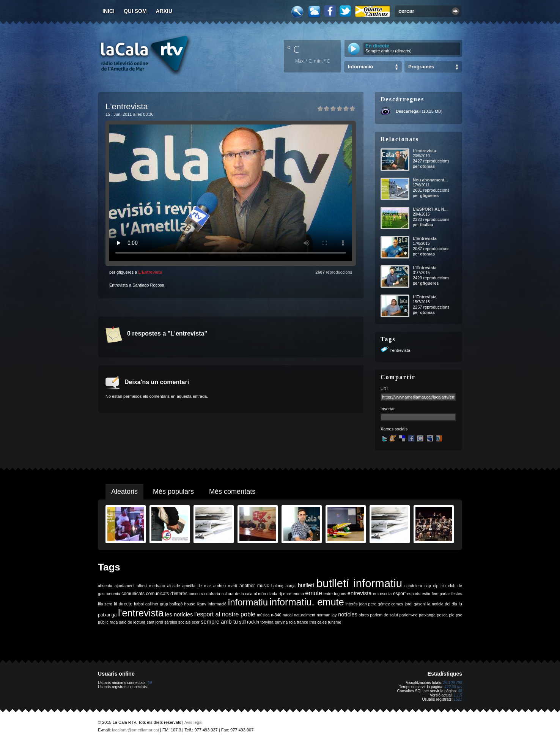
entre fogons (335, 594)
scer (196, 622)
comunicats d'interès (167, 594)
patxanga (427, 615)
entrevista (360, 593)
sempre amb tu (219, 622)
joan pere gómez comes (381, 604)
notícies (348, 615)
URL (385, 389)
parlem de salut (384, 615)
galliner (152, 604)
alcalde (174, 586)
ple (452, 615)
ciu (443, 586)
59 (150, 683)
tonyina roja (285, 622)
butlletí (306, 585)
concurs (196, 594)
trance (303, 622)
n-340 (276, 615)
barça (290, 586)
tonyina (267, 622)
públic (103, 622)
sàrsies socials (177, 622)
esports (414, 594)
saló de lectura (132, 622)
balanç (277, 586)
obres (364, 615)
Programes (421, 67)
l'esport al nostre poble (225, 614)
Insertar (388, 409)
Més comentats (232, 492)
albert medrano (151, 586)
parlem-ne (409, 615)
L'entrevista (424, 151)
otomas (427, 166)
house (190, 604)
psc (459, 615)
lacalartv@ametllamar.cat (135, 730)
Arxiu (164, 11)
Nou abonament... (430, 180)
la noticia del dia (442, 604)
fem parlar (441, 594)
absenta (105, 586)
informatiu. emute (307, 602)
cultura (228, 594)
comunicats (133, 594)
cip (436, 586)
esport (399, 594)
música (263, 615)
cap (428, 586)
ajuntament (125, 586)
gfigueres (429, 195)
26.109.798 (453, 683)
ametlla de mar (197, 586)
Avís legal (193, 722)
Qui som (135, 11)
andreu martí (225, 586)
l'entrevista (400, 350)
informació (217, 604)
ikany (202, 604)
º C (293, 49)
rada (114, 622)
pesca (442, 615)
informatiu (248, 602)
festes (457, 594)
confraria (212, 594)
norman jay (327, 615)
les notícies (179, 615)
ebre (287, 594)
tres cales (318, 622)
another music (254, 586)
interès (352, 604)
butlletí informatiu (359, 583)
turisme (334, 622)
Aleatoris (124, 492)
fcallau (427, 225)
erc (376, 594)
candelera (413, 586)
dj (280, 594)
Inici (109, 11)
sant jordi (155, 622)
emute (314, 593)
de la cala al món (250, 594)
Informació (360, 67)
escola (386, 594)
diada (272, 594)
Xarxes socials (394, 429)
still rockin (249, 622)
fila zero (105, 604)
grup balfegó (171, 604)
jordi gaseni (415, 604)
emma (298, 594)
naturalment (305, 615)
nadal (288, 615)
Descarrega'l (408, 111)
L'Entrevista (150, 272)
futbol (139, 604)
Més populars (173, 492)
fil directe (123, 604)
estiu (426, 594)
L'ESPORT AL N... (430, 209)
